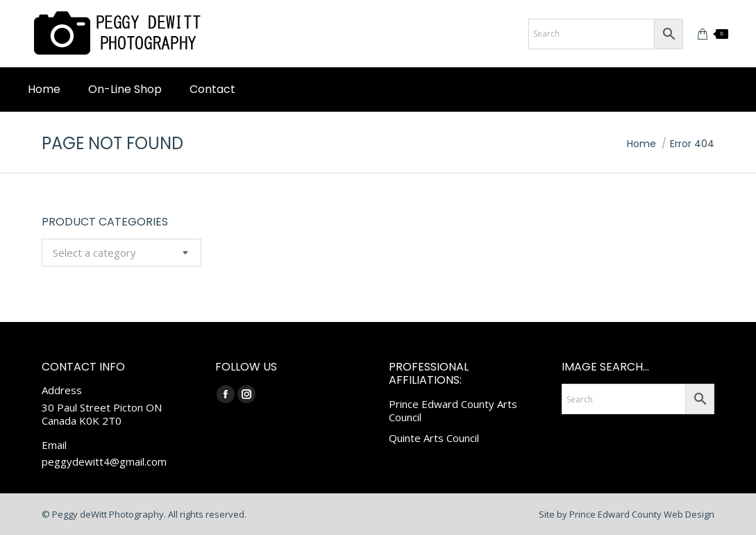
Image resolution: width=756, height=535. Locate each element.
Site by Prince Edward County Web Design (627, 514)
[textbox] (94, 253)
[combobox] (121, 253)
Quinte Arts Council (434, 438)
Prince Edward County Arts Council (453, 411)
